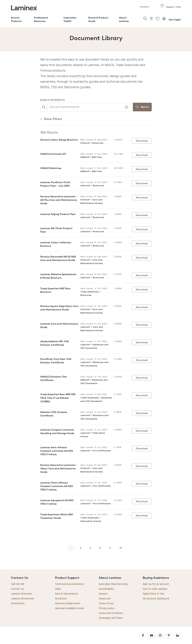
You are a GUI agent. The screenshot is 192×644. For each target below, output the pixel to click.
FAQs (58, 589)
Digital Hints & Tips (154, 594)
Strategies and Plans (111, 618)
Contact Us (17, 589)
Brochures (61, 599)
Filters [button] (51, 119)
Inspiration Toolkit (70, 19)
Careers (144, 7)
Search (142, 107)
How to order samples (155, 589)
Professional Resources (41, 19)
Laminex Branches (21, 594)
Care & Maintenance (67, 594)
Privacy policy (107, 608)
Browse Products (16, 19)
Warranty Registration (68, 604)
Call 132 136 (18, 584)
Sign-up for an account (156, 584)
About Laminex (124, 19)
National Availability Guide (69, 608)
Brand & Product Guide (98, 19)
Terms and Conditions (111, 613)
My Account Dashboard (156, 599)
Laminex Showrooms (23, 599)
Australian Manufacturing (113, 584)
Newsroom (105, 599)
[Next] (120, 548)
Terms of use (106, 604)
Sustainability (106, 589)
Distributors (18, 604)
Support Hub (171, 7)
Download (142, 141)
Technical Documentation (69, 584)
